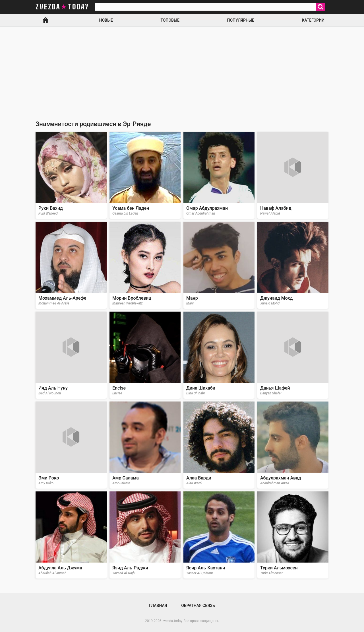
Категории (313, 20)
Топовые (170, 20)
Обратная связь (198, 606)
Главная (45, 20)
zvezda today (62, 7)
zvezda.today (172, 621)
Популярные (240, 20)
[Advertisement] (182, 69)
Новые (106, 20)
